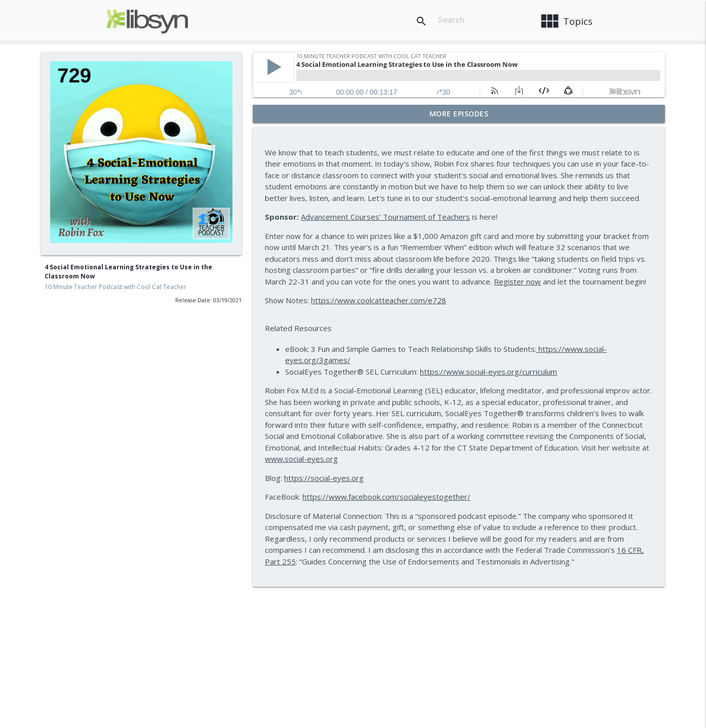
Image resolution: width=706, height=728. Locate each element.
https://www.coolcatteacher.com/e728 (379, 300)
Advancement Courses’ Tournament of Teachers (385, 217)
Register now (517, 281)
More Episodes (459, 114)
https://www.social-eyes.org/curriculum (488, 372)
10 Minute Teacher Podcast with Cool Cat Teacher (115, 287)
